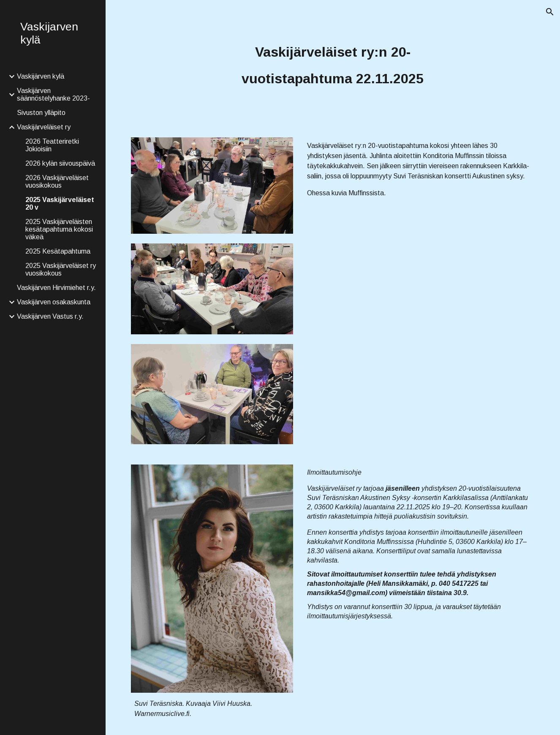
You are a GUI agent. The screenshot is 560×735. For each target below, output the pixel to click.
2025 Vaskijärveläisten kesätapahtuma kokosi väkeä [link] (59, 229)
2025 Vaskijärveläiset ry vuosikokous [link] (61, 269)
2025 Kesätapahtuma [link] (58, 251)
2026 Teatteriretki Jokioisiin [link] (52, 145)
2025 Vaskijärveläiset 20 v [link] (60, 204)
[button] (550, 12)
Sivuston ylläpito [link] (41, 113)
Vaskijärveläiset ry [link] (44, 127)
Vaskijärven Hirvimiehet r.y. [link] (56, 288)
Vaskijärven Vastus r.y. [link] (50, 316)
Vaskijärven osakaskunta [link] (54, 302)
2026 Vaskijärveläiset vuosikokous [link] (57, 182)
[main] (333, 64)
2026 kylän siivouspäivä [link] (60, 163)
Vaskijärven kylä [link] (41, 76)
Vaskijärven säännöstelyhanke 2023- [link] (53, 94)
